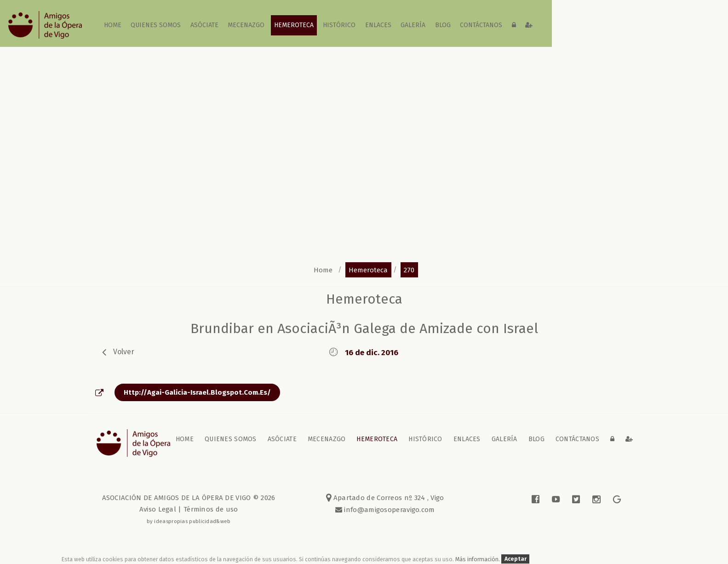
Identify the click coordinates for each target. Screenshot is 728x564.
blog (443, 25)
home (113, 25)
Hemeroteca (294, 25)
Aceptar (516, 559)
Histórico (340, 25)
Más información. (478, 559)
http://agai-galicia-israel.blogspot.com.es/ (197, 392)
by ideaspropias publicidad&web (189, 521)
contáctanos (481, 25)
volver (124, 352)
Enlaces (378, 25)
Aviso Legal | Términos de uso (189, 509)
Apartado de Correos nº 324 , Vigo (385, 498)
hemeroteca (368, 270)
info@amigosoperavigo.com (389, 510)
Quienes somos (156, 25)
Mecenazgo (246, 25)
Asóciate (205, 25)
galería (413, 25)
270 (409, 270)
